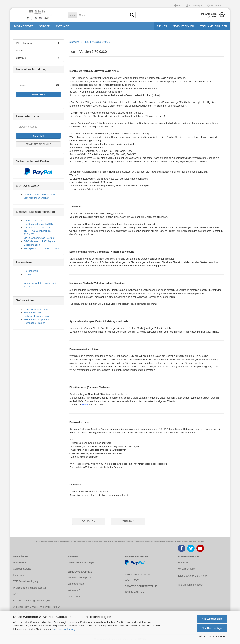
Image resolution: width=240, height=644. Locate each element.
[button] (177, 5)
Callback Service (22, 569)
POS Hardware (23, 26)
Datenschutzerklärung (64, 629)
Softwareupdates (33, 312)
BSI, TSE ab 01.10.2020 (37, 227)
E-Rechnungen (32, 245)
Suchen (162, 26)
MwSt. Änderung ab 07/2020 (39, 238)
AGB (16, 594)
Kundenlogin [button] (194, 6)
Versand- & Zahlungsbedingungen (32, 600)
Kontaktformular (186, 569)
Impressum (19, 575)
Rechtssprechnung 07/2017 (39, 224)
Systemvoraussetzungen (37, 309)
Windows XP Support (80, 578)
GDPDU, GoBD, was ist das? (39, 194)
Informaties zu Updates (36, 319)
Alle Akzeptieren (212, 619)
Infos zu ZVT (132, 580)
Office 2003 (74, 597)
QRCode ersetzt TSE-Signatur (40, 241)
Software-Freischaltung (36, 316)
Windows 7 (74, 590)
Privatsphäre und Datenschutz (29, 588)
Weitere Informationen (212, 636)
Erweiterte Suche (38, 144)
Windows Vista (76, 584)
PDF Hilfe (183, 562)
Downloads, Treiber (34, 323)
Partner (28, 274)
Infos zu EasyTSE (134, 592)
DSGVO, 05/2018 (33, 220)
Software (62, 26)
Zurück (128, 521)
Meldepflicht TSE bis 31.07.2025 (41, 248)
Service (44, 26)
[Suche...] (72, 15)
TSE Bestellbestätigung (26, 581)
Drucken (89, 521)
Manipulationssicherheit (36, 198)
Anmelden (39, 95)
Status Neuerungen (213, 26)
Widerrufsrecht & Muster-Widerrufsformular (36, 607)
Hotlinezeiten (31, 271)
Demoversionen (183, 26)
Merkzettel (214, 6)
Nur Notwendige (212, 628)
